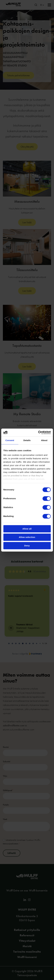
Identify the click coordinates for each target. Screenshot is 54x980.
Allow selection (27, 537)
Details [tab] (27, 440)
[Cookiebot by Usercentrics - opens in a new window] (38, 433)
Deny (27, 546)
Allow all (27, 529)
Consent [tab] (10, 440)
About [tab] (44, 440)
